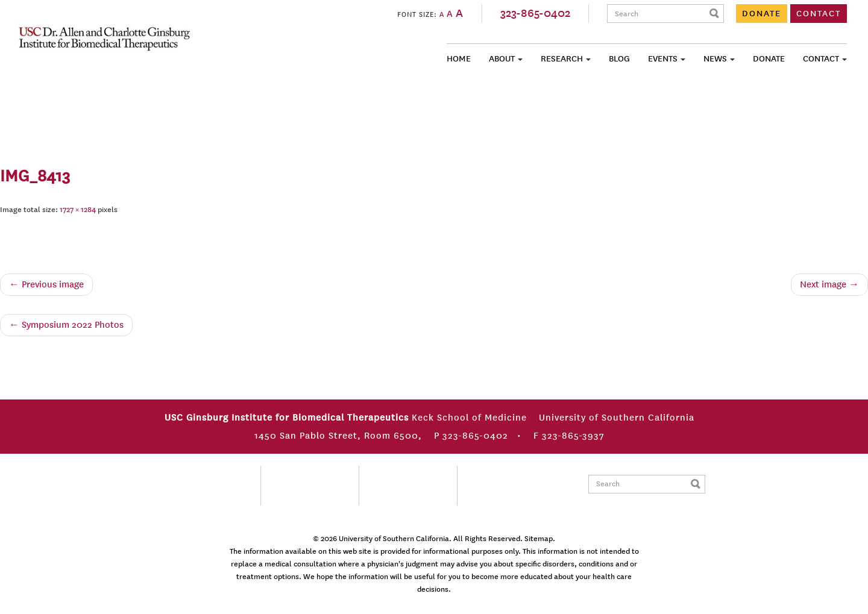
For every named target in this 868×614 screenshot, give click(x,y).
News (715, 59)
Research (562, 59)
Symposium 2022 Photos (66, 325)
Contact (821, 59)
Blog (619, 59)
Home (459, 59)
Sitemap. (540, 539)
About (502, 59)
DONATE (762, 14)
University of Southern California (394, 539)
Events (663, 59)
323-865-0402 (535, 13)
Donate (769, 59)
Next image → (829, 284)
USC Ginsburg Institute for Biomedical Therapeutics (104, 39)
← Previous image (46, 284)
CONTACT (819, 14)
